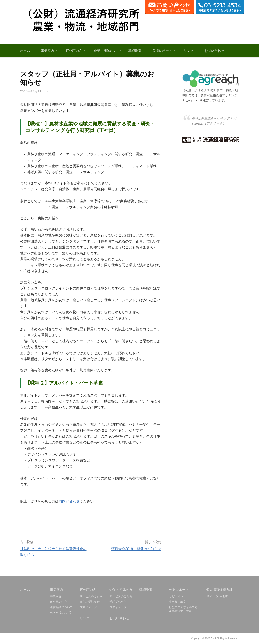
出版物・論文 (178, 602)
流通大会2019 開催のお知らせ (136, 549)
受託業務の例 (118, 602)
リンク (189, 51)
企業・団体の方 (105, 51)
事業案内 (48, 51)
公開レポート (162, 51)
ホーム (25, 51)
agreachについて (61, 612)
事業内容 (56, 596)
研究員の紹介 (58, 602)
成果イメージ (88, 607)
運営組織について (61, 607)
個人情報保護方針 (219, 590)
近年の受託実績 (90, 602)
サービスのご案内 (91, 596)
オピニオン (176, 596)
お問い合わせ (214, 51)
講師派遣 (135, 51)
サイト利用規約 (218, 596)
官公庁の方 (74, 51)
